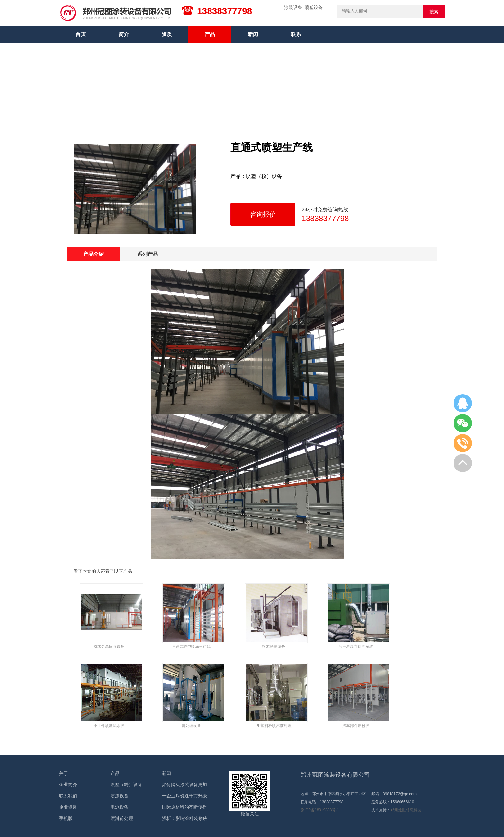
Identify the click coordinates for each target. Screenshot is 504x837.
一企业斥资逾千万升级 (184, 796)
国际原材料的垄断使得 (184, 807)
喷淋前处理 (122, 818)
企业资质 (68, 807)
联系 (296, 34)
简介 (124, 34)
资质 (167, 34)
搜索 (434, 12)
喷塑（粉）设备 (126, 785)
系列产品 (148, 254)
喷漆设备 (120, 796)
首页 (81, 34)
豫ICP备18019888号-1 (320, 810)
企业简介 (68, 785)
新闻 (253, 34)
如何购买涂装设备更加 (184, 785)
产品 (210, 34)
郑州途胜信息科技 (406, 810)
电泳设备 (120, 807)
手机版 (66, 818)
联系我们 (68, 796)
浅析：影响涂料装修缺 (184, 818)
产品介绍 (94, 254)
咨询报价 (263, 214)
